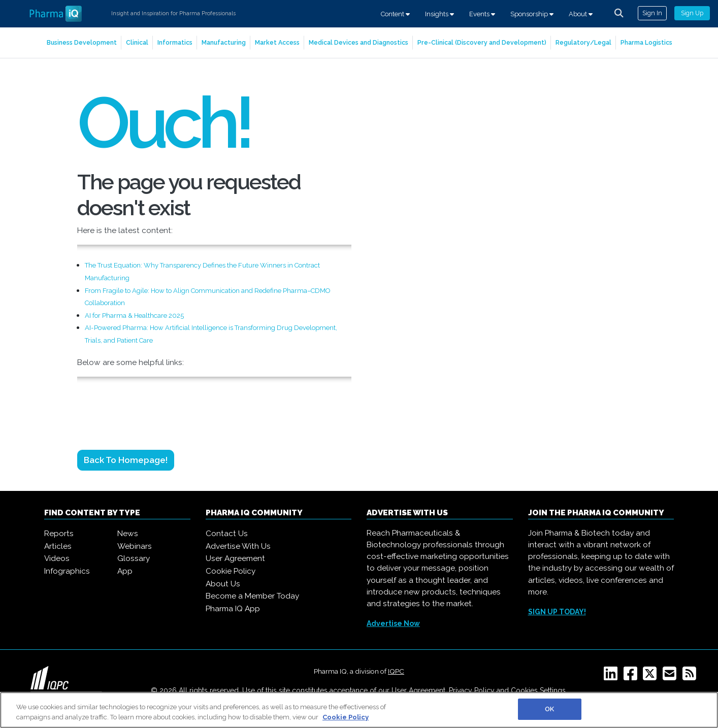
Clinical (137, 42)
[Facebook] (632, 677)
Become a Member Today (252, 596)
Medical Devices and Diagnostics (358, 42)
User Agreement (235, 558)
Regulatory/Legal (583, 42)
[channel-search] (619, 13)
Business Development (82, 42)
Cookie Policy (231, 571)
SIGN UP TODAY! (557, 612)
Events (482, 14)
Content (395, 14)
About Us (223, 584)
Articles (58, 546)
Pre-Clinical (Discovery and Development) (482, 42)
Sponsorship (532, 14)
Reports (59, 534)
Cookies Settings (538, 690)
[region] (359, 710)
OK (549, 709)
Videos (57, 558)
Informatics (175, 42)
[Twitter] (652, 677)
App (125, 571)
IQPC (396, 671)
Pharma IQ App (233, 609)
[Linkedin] (613, 677)
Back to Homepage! (126, 460)
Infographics (67, 571)
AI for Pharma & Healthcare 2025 (134, 316)
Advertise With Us (238, 546)
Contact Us (227, 534)
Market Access (277, 42)
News (128, 534)
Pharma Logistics (646, 42)
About (581, 14)
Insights (439, 14)
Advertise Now (393, 623)
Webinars (135, 546)
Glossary (134, 558)
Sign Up (692, 13)
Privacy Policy (472, 690)
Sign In (652, 13)
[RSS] (691, 677)
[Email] (672, 677)
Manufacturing (224, 42)
